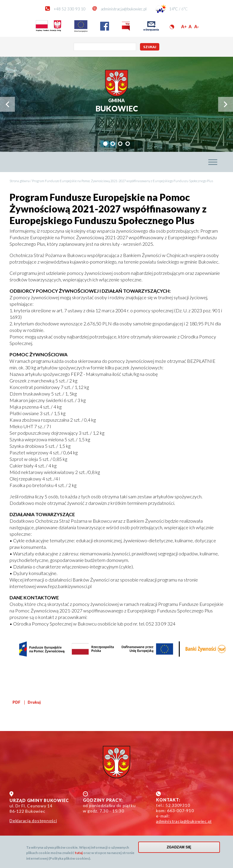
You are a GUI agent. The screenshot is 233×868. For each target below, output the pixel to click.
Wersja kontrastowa (172, 27)
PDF (16, 702)
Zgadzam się (179, 847)
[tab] (105, 144)
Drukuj (34, 702)
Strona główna (20, 181)
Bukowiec (117, 105)
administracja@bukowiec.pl (124, 9)
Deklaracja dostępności (33, 821)
